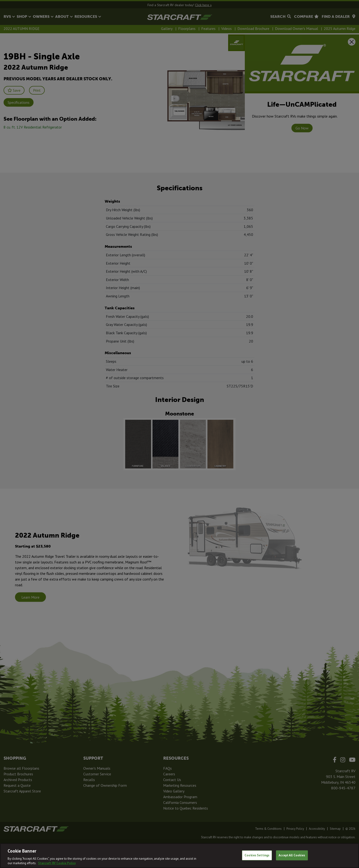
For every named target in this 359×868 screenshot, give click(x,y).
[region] (179, 856)
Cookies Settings (257, 855)
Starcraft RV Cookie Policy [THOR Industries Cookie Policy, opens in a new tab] (57, 863)
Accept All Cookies (292, 855)
